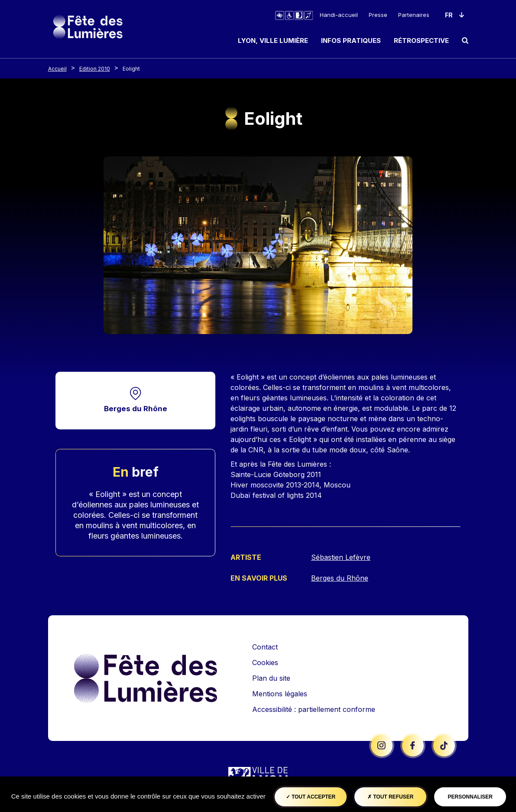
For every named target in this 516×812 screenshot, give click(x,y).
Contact (265, 646)
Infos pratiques (351, 41)
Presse (378, 15)
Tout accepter (311, 797)
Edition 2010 (95, 69)
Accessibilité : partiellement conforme (314, 709)
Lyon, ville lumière (273, 41)
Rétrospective (421, 41)
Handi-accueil (339, 15)
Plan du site (271, 678)
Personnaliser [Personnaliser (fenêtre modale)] (470, 797)
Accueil (57, 69)
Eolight (131, 69)
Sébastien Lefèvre (341, 557)
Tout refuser (390, 797)
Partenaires (414, 15)
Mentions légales (280, 693)
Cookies (265, 662)
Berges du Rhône (136, 409)
